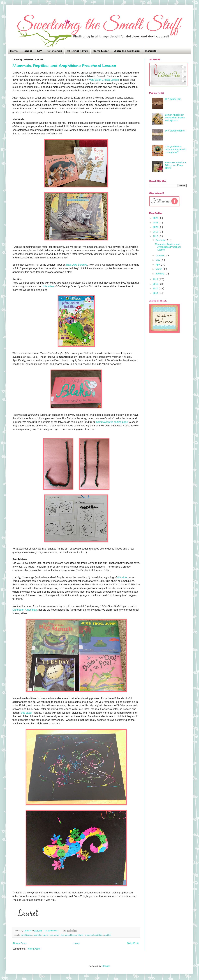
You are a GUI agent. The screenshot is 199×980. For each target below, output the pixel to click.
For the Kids (54, 51)
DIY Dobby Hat (173, 99)
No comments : (52, 931)
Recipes (27, 51)
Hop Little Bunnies (77, 265)
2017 (156, 279)
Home (14, 51)
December (161, 240)
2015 (156, 288)
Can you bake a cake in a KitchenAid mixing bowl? (176, 149)
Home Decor (101, 51)
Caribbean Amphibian (25, 610)
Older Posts (133, 943)
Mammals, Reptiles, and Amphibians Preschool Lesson (64, 66)
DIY (39, 51)
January (160, 274)
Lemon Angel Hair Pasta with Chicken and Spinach (175, 118)
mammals (55, 935)
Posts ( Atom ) (34, 949)
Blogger (106, 966)
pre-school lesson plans (72, 935)
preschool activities (94, 935)
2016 (156, 284)
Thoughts (150, 51)
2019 (156, 232)
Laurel (46, 935)
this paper (27, 713)
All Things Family (78, 51)
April (158, 264)
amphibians (27, 935)
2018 (156, 236)
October (160, 255)
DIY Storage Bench (175, 131)
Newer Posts (20, 943)
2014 (156, 293)
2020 (156, 227)
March (159, 269)
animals (37, 935)
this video (48, 286)
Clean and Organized (127, 51)
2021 (156, 222)
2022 (156, 218)
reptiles (108, 935)
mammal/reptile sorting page (112, 422)
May (158, 260)
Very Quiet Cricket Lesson (104, 80)
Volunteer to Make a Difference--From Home (175, 165)
